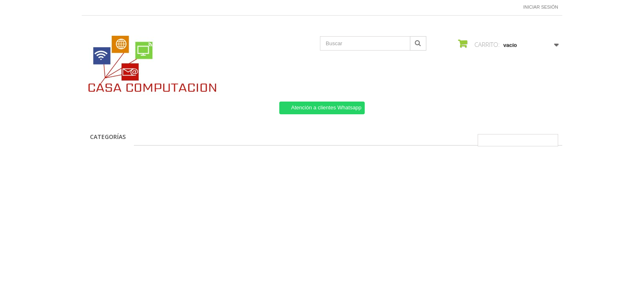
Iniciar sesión (541, 7)
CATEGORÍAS (108, 137)
